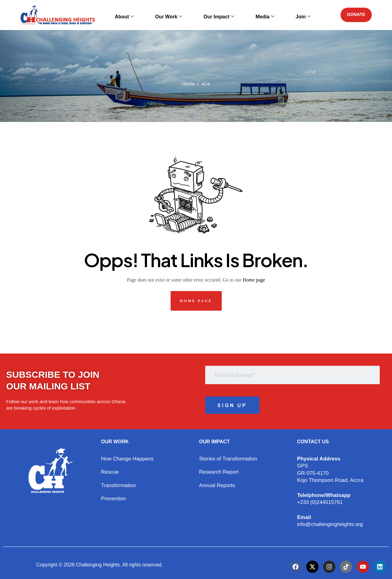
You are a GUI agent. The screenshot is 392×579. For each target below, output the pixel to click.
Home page (254, 280)
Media (253, 15)
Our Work (174, 15)
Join (282, 15)
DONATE (353, 15)
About (138, 15)
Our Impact (215, 15)
